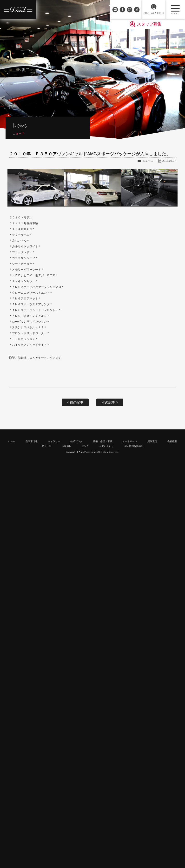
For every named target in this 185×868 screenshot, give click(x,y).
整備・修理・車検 (103, 441)
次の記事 (110, 402)
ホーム (12, 441)
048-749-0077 (154, 13)
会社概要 (172, 441)
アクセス (46, 446)
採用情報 (66, 446)
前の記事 (75, 402)
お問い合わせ (115, 10)
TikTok (137, 10)
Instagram (130, 10)
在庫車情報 (32, 441)
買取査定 (152, 441)
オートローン (130, 441)
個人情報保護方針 (134, 446)
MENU (175, 10)
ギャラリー (54, 441)
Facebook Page (122, 10)
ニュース (148, 161)
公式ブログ (76, 441)
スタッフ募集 (149, 24)
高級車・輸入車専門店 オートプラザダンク (18, 10)
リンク (85, 446)
